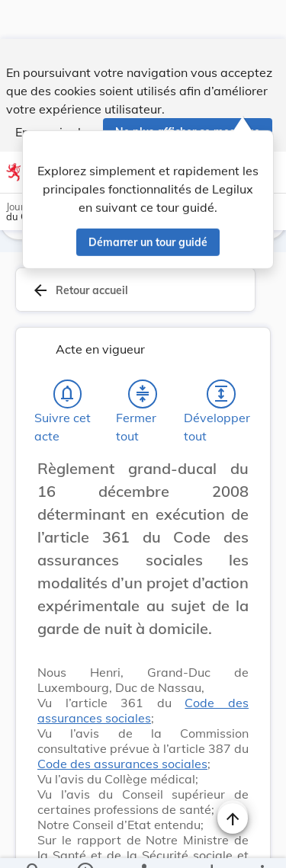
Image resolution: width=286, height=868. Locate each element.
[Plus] (262, 844)
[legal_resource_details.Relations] (143, 844)
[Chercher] (34, 844)
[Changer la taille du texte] (233, 485)
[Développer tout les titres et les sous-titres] (221, 394)
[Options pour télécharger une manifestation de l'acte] (211, 844)
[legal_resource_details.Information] (84, 844)
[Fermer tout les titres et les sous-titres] (143, 394)
